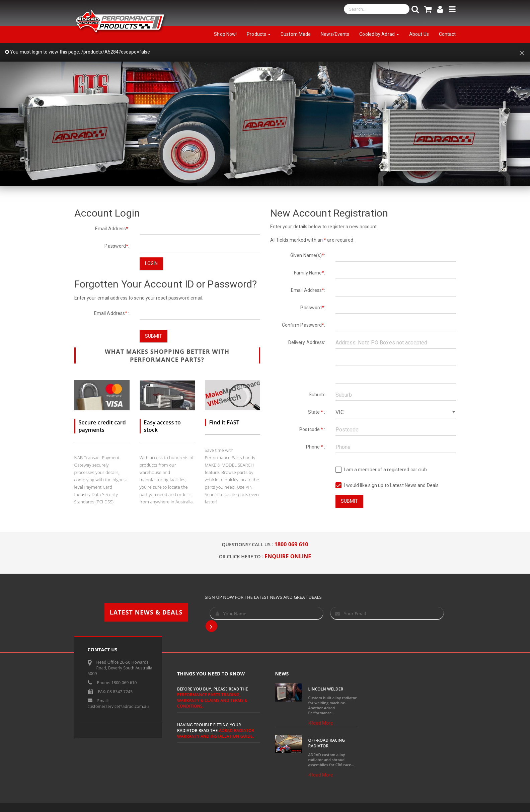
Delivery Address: (307, 342)
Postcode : (312, 429)
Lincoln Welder (326, 689)
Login (152, 263)
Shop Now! (225, 34)
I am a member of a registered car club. (382, 470)
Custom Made (296, 34)
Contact (447, 34)
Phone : (316, 447)
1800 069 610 (291, 544)
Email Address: (112, 229)
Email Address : (112, 313)
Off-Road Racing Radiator (327, 743)
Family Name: (310, 273)
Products (259, 34)
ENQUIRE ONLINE (288, 556)
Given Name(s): (308, 255)
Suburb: (317, 395)
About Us (419, 34)
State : (317, 412)
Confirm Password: (304, 325)
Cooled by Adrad (379, 34)
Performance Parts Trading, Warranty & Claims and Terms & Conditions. (212, 700)
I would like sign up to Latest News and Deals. (388, 485)
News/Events (335, 34)
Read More (321, 723)
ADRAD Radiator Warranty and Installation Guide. (216, 733)
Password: (117, 246)
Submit (154, 336)
